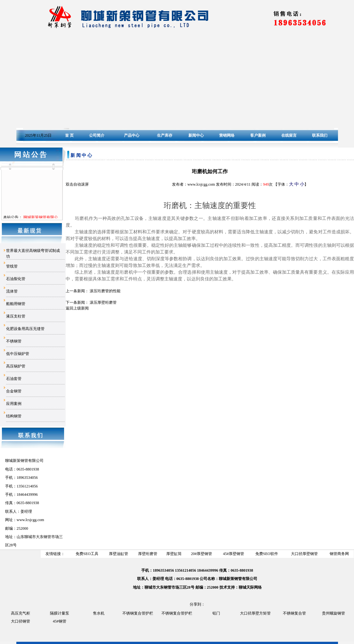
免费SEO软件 (267, 554)
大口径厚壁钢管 (304, 554)
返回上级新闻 (77, 308)
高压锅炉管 (16, 366)
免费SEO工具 (87, 554)
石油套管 (14, 379)
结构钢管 (14, 416)
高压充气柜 (21, 613)
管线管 (12, 266)
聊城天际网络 (250, 587)
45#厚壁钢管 (234, 554)
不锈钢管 (14, 341)
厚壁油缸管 (119, 554)
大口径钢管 (21, 621)
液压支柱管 (16, 316)
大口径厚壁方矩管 (255, 613)
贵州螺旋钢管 (333, 613)
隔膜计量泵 (60, 613)
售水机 (99, 613)
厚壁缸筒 (174, 554)
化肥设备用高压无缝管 (25, 329)
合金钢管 (14, 391)
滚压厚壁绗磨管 (103, 302)
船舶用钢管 (16, 304)
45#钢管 (60, 621)
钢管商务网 (339, 554)
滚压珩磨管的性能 (105, 291)
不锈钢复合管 (294, 613)
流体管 (12, 291)
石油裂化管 (16, 279)
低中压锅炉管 (18, 354)
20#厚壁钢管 (202, 554)
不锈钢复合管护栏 (138, 613)
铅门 (216, 613)
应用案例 (14, 404)
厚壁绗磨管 (148, 554)
